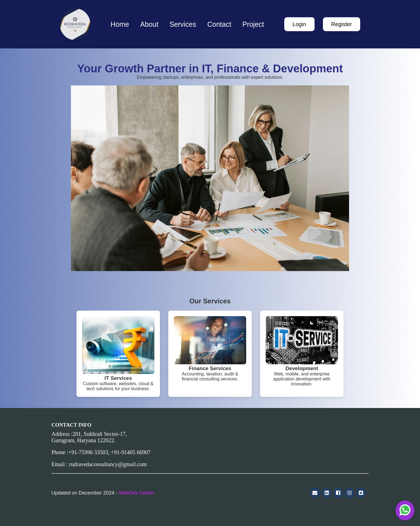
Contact (219, 24)
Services (183, 24)
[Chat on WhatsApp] (405, 510)
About (149, 24)
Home (120, 24)
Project (253, 24)
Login (299, 24)
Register (342, 24)
